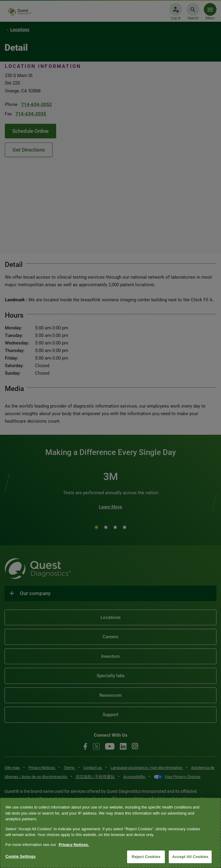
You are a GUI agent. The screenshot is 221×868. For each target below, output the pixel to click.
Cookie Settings (21, 856)
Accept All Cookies (190, 857)
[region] (110, 833)
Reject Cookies (146, 857)
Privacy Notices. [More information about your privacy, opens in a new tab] (74, 845)
